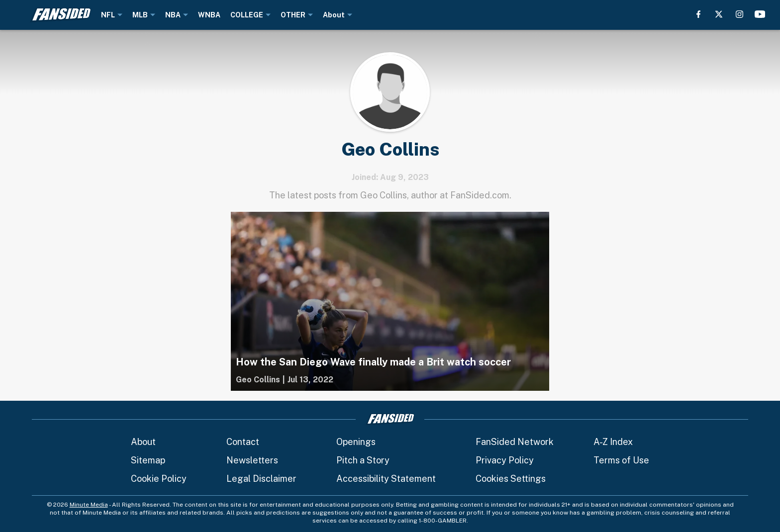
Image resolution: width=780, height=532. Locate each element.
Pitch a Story (363, 460)
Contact (243, 442)
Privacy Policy (505, 460)
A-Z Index (613, 442)
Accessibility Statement (386, 479)
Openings (356, 442)
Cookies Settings (511, 479)
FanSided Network (515, 442)
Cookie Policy (159, 479)
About (143, 442)
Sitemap (148, 460)
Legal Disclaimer (261, 479)
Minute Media (89, 505)
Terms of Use (621, 460)
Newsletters (252, 460)
